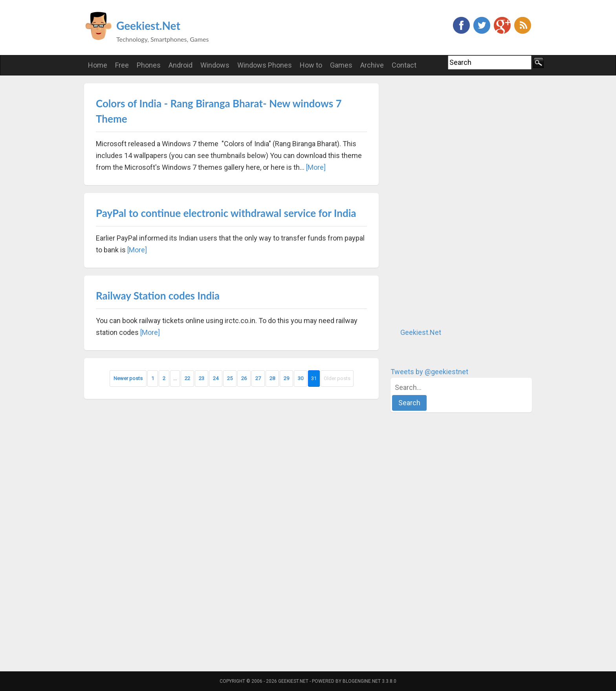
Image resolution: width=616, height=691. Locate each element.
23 (202, 378)
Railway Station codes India (158, 296)
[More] (316, 167)
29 (286, 378)
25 (230, 378)
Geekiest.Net (148, 26)
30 (301, 378)
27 (258, 378)
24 (216, 378)
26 (244, 378)
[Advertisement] (449, 201)
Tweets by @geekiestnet (429, 372)
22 (187, 378)
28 (272, 378)
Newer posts (128, 378)
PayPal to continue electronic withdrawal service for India (226, 213)
